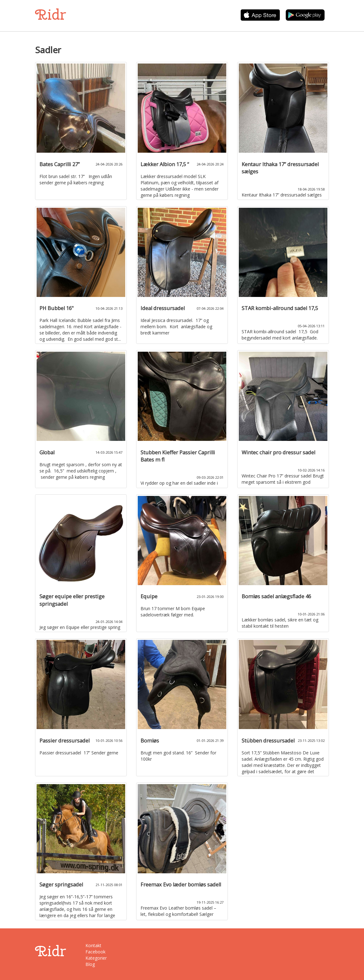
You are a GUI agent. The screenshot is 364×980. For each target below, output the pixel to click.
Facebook (95, 952)
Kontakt (93, 945)
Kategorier (96, 958)
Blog (90, 964)
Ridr (51, 15)
